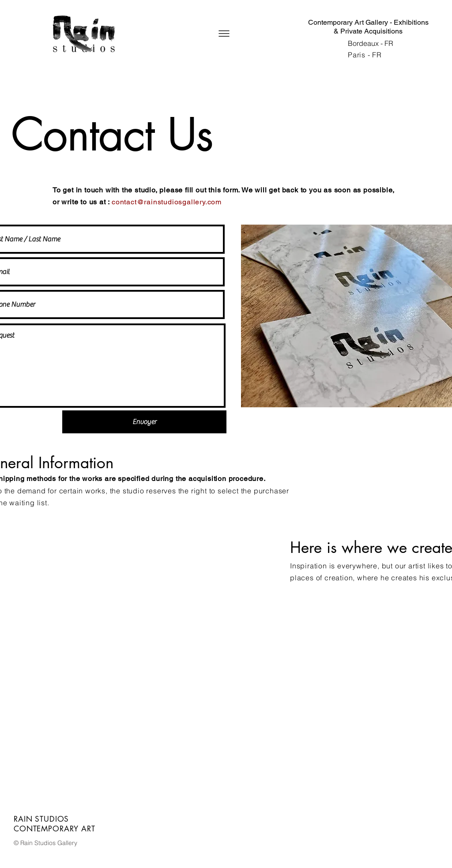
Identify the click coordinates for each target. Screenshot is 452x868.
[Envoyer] (144, 422)
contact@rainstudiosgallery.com (167, 202)
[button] (224, 34)
